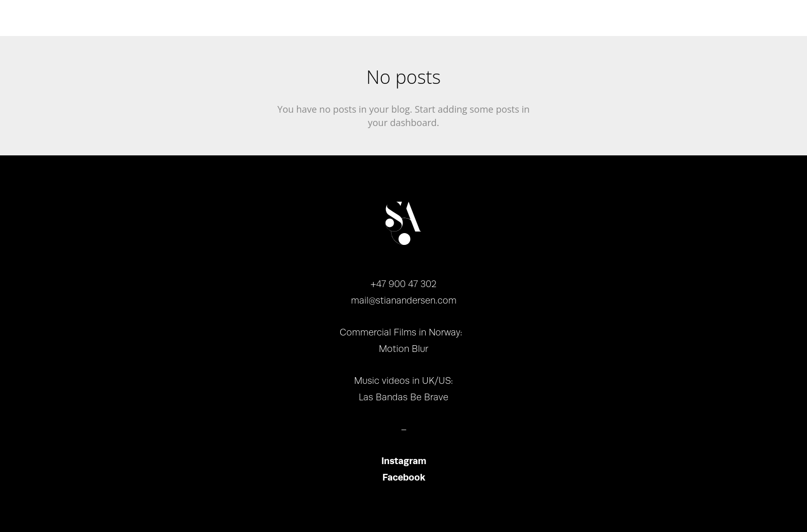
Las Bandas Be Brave (403, 397)
